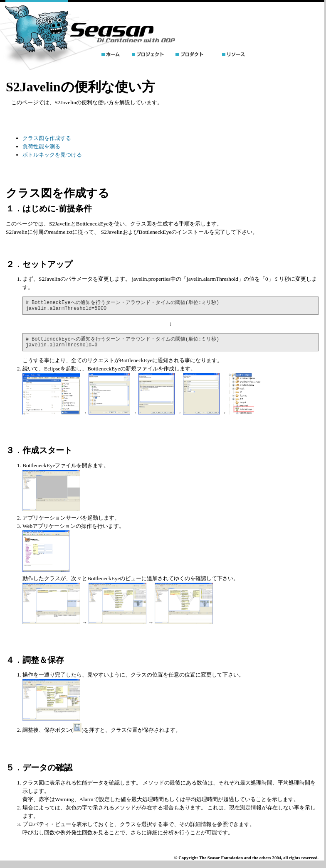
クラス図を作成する (47, 138)
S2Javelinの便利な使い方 (80, 87)
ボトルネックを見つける (52, 155)
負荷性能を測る (41, 146)
